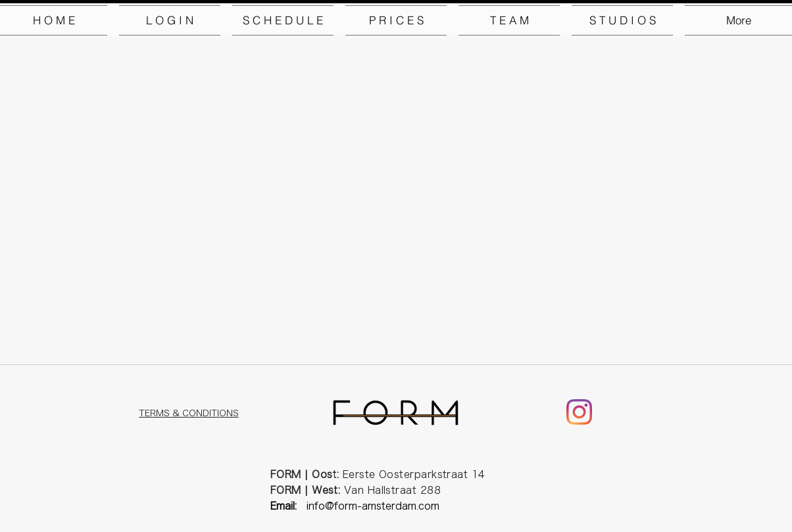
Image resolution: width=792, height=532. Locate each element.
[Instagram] (579, 412)
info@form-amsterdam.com (373, 506)
